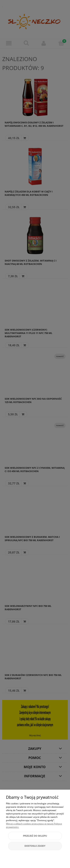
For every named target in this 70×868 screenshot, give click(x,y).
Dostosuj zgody (35, 846)
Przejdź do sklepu (35, 836)
